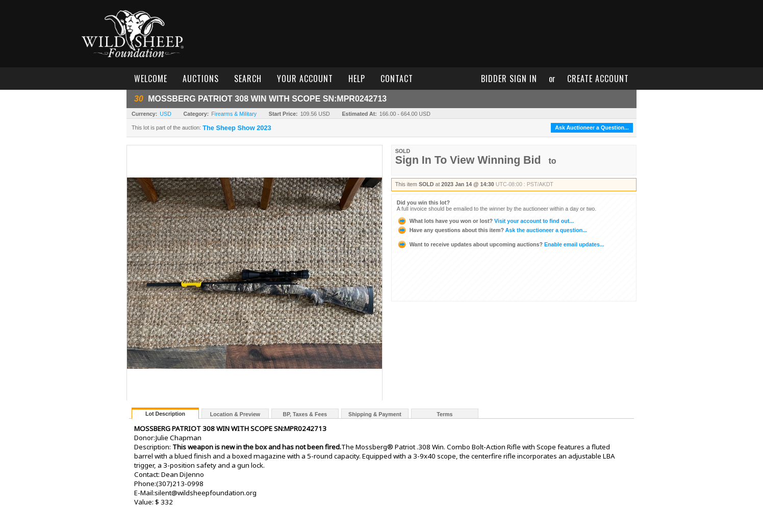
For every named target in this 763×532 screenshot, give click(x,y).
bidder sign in (509, 79)
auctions (201, 79)
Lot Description (165, 414)
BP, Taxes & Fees (305, 414)
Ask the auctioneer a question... (492, 230)
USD (166, 114)
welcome (151, 79)
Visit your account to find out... (485, 221)
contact (397, 79)
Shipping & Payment (375, 414)
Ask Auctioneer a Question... (592, 128)
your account (305, 79)
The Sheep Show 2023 (237, 128)
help (357, 79)
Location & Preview (235, 414)
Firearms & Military (234, 114)
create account (598, 79)
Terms (444, 414)
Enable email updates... (501, 244)
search (248, 79)
